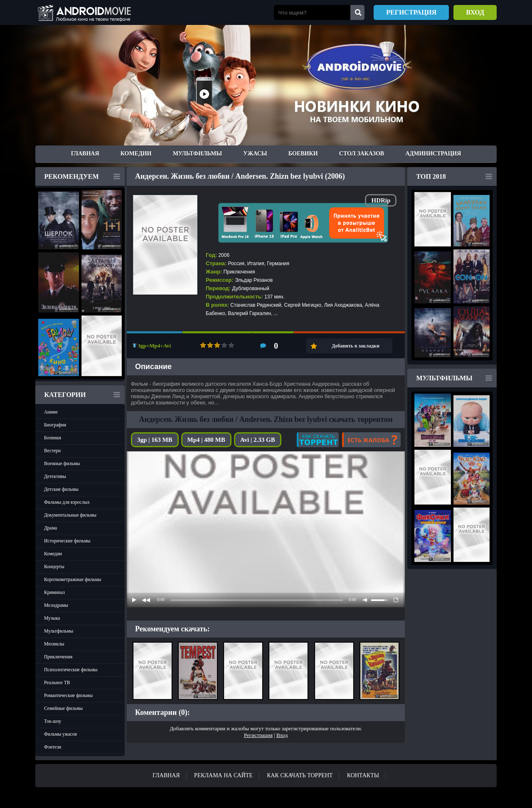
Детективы (55, 476)
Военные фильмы (62, 463)
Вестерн (52, 451)
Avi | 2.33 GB (258, 440)
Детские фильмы (61, 489)
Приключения (58, 657)
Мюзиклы (54, 644)
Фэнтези (53, 747)
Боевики (303, 154)
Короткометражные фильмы (73, 579)
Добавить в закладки (356, 346)
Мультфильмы (197, 154)
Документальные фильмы (70, 515)
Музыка (52, 618)
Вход (475, 12)
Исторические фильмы (67, 541)
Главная (85, 154)
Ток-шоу (53, 721)
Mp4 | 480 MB (206, 440)
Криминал (54, 592)
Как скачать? (318, 440)
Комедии (136, 154)
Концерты (54, 567)
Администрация (433, 154)
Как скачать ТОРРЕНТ (300, 775)
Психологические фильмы (71, 670)
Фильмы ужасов (60, 734)
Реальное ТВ (57, 682)
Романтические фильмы (68, 695)
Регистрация (411, 12)
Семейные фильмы (63, 708)
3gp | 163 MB (155, 440)
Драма (50, 528)
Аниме (51, 412)
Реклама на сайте (223, 775)
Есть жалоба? (371, 440)
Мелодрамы (56, 605)
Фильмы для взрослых (67, 502)
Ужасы (255, 154)
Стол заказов (362, 154)
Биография (55, 425)
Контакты (363, 775)
